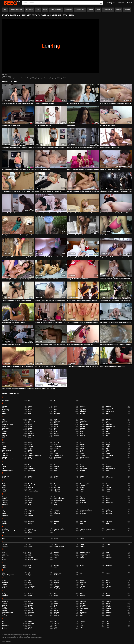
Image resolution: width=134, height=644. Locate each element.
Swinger (56, 616)
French (4, 491)
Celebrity (5, 447)
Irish (55, 523)
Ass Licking (83, 412)
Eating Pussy (6, 476)
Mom (55, 558)
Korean (82, 539)
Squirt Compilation (56, 10)
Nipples (82, 565)
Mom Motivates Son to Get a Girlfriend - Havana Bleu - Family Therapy (51, 257)
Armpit (4, 412)
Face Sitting (31, 484)
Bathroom (57, 423)
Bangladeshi (83, 421)
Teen (22, 78)
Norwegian (109, 565)
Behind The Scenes (7, 425)
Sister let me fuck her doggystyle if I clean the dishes (82, 147)
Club (55, 450)
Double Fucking (110, 469)
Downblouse (32, 470)
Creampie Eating (59, 455)
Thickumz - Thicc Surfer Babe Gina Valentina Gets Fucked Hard (51, 301)
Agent (56, 406)
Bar (107, 421)
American (57, 408)
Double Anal (83, 469)
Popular (121, 3)
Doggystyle (40, 78)
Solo (55, 609)
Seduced (5, 603)
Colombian (5, 452)
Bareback (5, 423)
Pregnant (57, 586)
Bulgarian (83, 435)
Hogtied (82, 512)
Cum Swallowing (85, 457)
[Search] (101, 3)
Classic (82, 448)
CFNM (30, 443)
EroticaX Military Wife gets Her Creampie (14, 323)
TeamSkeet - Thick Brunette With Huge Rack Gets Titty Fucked (116, 279)
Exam (81, 478)
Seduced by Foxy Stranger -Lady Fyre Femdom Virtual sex (116, 213)
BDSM (56, 419)
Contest (119, 10)
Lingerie (82, 546)
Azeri (107, 413)
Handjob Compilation (86, 510)
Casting (56, 445)
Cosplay (108, 452)
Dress (56, 470)
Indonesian (31, 521)
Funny (82, 491)
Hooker (4, 514)
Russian (108, 596)
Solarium (31, 609)
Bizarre (108, 428)
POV (64, 78)
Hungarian (5, 515)
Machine (56, 552)
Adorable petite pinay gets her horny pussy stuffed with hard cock (83, 191)
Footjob (82, 489)
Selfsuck (31, 603)
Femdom (82, 486)
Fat (29, 486)
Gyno (55, 504)
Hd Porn (9, 641)
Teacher (82, 622)
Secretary (109, 602)
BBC (3, 419)
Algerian (108, 406)
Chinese (90, 10)
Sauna (56, 602)
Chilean (82, 447)
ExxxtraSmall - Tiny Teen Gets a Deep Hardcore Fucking (116, 323)
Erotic (4, 478)
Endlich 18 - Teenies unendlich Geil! (110, 169)
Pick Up (108, 583)
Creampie (5, 455)
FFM (5, 10)
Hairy (4, 510)
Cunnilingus (31, 459)
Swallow (108, 614)
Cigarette (31, 448)
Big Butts (31, 426)
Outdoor (56, 575)
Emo (107, 476)
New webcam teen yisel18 (107, 125)
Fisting (82, 488)
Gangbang (57, 497)
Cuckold (4, 457)
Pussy (108, 588)
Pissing (30, 584)
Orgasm (108, 573)
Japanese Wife (80, 10)
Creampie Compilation (34, 455)
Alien (4, 408)
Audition (4, 413)
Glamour (82, 499)
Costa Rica (5, 454)
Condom (56, 452)
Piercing (4, 584)
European (57, 478)
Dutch (108, 470)
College (108, 450)
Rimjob (108, 594)
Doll (3, 469)
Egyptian (56, 476)
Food (29, 489)
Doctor (82, 467)
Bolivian (108, 430)
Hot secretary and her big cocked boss (78, 104)
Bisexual (127, 10)
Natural (4, 565)
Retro (56, 594)
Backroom (5, 421)
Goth (107, 501)
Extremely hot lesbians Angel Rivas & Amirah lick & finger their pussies (51, 323)
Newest (129, 3)
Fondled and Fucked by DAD (43, 169)
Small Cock (83, 607)
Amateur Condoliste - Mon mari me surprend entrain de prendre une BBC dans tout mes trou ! (51, 345)
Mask (98, 10)
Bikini (56, 428)
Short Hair (83, 605)
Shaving (4, 605)
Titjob (81, 625)
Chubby (4, 448)
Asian (30, 412)
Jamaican (5, 529)
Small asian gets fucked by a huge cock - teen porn (16, 279)
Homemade (109, 512)
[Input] (63, 3)
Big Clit (56, 426)
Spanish (4, 610)
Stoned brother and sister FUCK (11, 125)
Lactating (5, 545)
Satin (30, 602)
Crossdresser (110, 455)
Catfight (82, 445)
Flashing (108, 488)
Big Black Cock (84, 425)
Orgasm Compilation (8, 575)
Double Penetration (7, 470)
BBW (29, 419)
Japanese (31, 529)
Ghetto (4, 499)
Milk (3, 558)
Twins (56, 629)
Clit (107, 448)
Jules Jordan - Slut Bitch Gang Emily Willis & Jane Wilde (116, 191)
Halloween (31, 510)
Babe (81, 419)
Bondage (5, 432)
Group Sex (83, 502)
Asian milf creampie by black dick (109, 147)
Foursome (109, 489)
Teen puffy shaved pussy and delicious (78, 279)
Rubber (11, 78)
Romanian (5, 596)
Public (4, 588)
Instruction (83, 521)
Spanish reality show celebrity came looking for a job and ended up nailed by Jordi (83, 169)
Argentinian (83, 410)
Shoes (56, 605)
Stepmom (57, 612)
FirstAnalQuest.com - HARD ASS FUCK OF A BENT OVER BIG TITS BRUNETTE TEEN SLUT (18, 191)
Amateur (46, 78)
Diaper (4, 467)
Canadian (109, 443)
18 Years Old (6, 400)
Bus (107, 435)
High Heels (57, 512)
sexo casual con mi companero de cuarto (46, 279)
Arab (55, 410)
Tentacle (56, 624)
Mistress (31, 558)
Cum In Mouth (58, 457)
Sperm (56, 610)
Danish (56, 465)
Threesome (5, 625)
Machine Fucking (85, 552)
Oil (29, 573)
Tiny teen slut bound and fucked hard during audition (50, 147)
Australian (57, 413)
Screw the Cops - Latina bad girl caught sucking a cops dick (83, 366)
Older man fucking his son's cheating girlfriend (80, 345)
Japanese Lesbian (59, 529)
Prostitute (109, 586)
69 (55, 400)
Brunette (5, 435)
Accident (5, 406)
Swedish (5, 616)
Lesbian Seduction (59, 546)
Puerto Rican (32, 588)
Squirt (108, 610)
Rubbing (59, 78)
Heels (4, 512)
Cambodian (57, 443)
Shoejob (30, 605)
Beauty (108, 423)
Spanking (31, 610)
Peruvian (57, 583)
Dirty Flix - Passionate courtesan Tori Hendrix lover (16, 301)
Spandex (108, 609)
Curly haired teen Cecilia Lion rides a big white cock (114, 257)
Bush (4, 437)
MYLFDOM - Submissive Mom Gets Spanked (112, 366)
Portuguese (31, 586)
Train (107, 627)
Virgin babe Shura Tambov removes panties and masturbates (116, 104)
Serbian (56, 603)
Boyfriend (31, 434)
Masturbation (84, 554)
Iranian (30, 523)
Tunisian (5, 629)
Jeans (56, 531)
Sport (81, 610)
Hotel (30, 514)
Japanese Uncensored (8, 531)
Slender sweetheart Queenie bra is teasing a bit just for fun (18, 366)
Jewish (108, 531)
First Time (57, 488)
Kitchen (56, 539)
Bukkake (56, 435)
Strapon (4, 614)
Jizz (3, 533)
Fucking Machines (33, 491)
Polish (82, 584)
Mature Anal (6, 556)
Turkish (30, 629)
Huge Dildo (83, 514)
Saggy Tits (5, 602)
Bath (29, 423)
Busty (30, 437)
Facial (56, 484)
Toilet (107, 625)
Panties (108, 581)
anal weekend (71, 125)
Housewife (57, 514)
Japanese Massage (85, 529)
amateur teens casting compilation (44, 235)
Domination (31, 469)
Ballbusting (69, 10)
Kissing (30, 539)
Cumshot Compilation (16, 10)
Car (3, 445)
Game (30, 497)
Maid (107, 552)
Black (4, 430)
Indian (4, 521)
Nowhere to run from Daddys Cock (12, 345)
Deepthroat (83, 465)
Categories (111, 3)
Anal (38, 10)
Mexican (56, 556)
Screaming (83, 602)
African (30, 406)
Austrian (82, 413)
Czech (82, 459)
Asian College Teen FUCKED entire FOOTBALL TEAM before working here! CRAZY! (18, 104)
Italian (108, 523)
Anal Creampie (110, 408)
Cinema (56, 448)
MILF (4, 552)
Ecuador (30, 476)
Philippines (83, 583)
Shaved (108, 603)
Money (82, 558)
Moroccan (109, 558)
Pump (82, 588)
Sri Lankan (31, 612)
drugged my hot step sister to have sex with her (48, 191)
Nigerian (56, 565)
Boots (56, 432)
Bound (4, 434)
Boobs (30, 432)
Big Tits (30, 428)
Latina (56, 545)
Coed (81, 450)
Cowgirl (108, 454)
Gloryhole (5, 501)
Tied (29, 625)
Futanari (108, 491)
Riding (33, 78)
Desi (107, 465)
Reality (4, 594)
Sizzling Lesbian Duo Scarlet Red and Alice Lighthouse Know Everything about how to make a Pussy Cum (18, 388)
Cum (29, 457)
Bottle (108, 432)
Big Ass (56, 425)
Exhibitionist (109, 478)
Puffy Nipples (58, 588)
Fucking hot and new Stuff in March (45, 388)
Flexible (4, 489)
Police (56, 584)
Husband (31, 515)
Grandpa (4, 502)
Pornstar (5, 586)
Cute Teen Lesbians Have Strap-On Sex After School (49, 213)
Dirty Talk (57, 467)
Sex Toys (82, 603)
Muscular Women (33, 559)
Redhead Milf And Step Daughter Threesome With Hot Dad (18, 147)
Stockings (109, 612)
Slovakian (57, 607)
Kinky (4, 539)
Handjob (56, 510)
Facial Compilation (85, 484)
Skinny (30, 607)
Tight (55, 625)
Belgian (30, 425)
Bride (81, 434)
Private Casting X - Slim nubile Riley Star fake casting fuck (83, 257)
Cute (55, 459)
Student (56, 614)
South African (84, 609)
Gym (29, 504)
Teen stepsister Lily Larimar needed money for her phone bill (18, 169)
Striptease (31, 614)
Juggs (30, 533)
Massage (57, 554)
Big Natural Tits (108, 10)
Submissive (83, 614)
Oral (81, 573)
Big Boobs (109, 425)
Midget (82, 556)
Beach (82, 423)
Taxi (55, 622)
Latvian (82, 545)
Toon (4, 627)
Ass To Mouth (110, 412)
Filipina (4, 488)
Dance (30, 465)
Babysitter (109, 419)
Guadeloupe (109, 502)
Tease (108, 622)
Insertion (57, 521)
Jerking (82, 531)
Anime (45, 10)
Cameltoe (83, 443)
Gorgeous (83, 501)
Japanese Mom (110, 529)
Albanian (82, 406)
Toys (81, 627)
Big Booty (5, 426)
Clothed (30, 450)
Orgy (29, 575)
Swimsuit (31, 616)
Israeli (82, 523)
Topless (30, 627)
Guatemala (5, 504)
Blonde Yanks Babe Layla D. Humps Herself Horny (81, 213)
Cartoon (30, 445)
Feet (55, 486)
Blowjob (82, 430)
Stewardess (83, 612)
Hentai (30, 512)
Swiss (82, 616)
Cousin (82, 454)
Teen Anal (31, 624)
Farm (107, 484)
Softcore (5, 609)
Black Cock (31, 430)
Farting (4, 486)
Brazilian (56, 434)
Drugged (82, 470)
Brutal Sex (31, 435)
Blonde (56, 430)
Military (108, 556)
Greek (56, 502)
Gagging (4, 497)
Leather (108, 545)
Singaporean (6, 607)
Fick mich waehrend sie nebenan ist (77, 235)
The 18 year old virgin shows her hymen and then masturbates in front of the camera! (83, 323)
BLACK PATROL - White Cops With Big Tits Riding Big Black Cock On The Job (83, 301)
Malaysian (5, 554)
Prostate (82, 586)
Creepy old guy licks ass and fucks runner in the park (115, 301)
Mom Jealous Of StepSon (9, 213)
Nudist (4, 567)
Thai (81, 624)
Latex (30, 545)
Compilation (31, 452)
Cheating (31, 447)
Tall (3, 622)
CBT (3, 443)
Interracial (109, 521)
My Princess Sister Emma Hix (43, 125)
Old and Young (58, 573)
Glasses (108, 499)
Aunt (29, 413)
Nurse (30, 567)
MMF (30, 552)
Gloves (30, 501)
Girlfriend (31, 499)
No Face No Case (105, 235)
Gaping (82, 497)
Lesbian (30, 546)
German (108, 497)
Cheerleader (57, 447)
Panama (82, 581)
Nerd (29, 565)
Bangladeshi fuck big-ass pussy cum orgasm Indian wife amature (116, 345)
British (108, 434)
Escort (30, 478)
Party (30, 583)
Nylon (56, 567)
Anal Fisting (5, 410)
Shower (108, 605)
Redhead (31, 594)
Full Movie (57, 491)
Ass (55, 412)
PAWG (4, 581)
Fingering (53, 78)
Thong (108, 624)
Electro (82, 476)
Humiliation (109, 514)
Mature (108, 554)
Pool (107, 584)
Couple (56, 454)
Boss (81, 432)
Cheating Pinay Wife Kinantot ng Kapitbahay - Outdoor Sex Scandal (18, 257)
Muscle (4, 559)
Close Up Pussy (6, 450)
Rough (30, 596)
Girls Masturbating (59, 499)
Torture (56, 627)
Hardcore (28, 78)
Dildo (30, 467)
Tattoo (30, 622)
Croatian (82, 455)
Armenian (109, 410)
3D (29, 400)
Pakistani (57, 581)
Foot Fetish (57, 489)
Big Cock (82, 426)
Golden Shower (58, 501)
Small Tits (109, 607)
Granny (30, 502)
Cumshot (17, 78)
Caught (108, 445)
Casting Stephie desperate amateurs (45, 104)
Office (4, 573)
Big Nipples (30, 10)
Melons (30, 556)
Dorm (56, 469)
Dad (3, 465)
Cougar (30, 454)
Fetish (108, 486)
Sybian (108, 616)
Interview (5, 523)
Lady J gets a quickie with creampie (45, 366)
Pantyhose (5, 583)
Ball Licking (31, 421)
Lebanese (5, 546)
